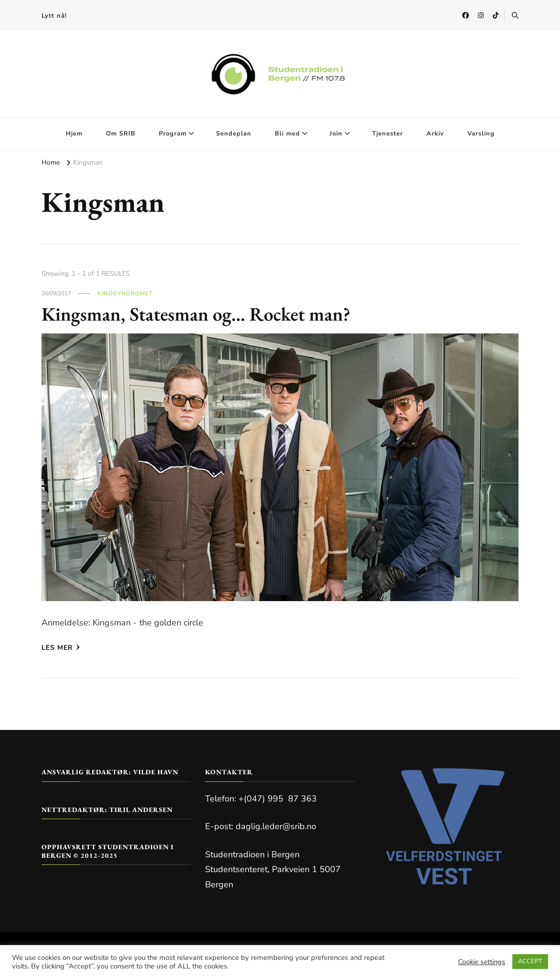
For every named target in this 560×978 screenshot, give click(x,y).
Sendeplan (234, 134)
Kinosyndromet (125, 293)
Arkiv (435, 134)
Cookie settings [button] (482, 962)
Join (336, 134)
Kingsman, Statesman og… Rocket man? (196, 314)
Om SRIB (121, 134)
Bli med (287, 134)
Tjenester (388, 134)
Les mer (61, 648)
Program (173, 134)
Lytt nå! (54, 16)
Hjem (74, 134)
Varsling (481, 134)
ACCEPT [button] (530, 961)
